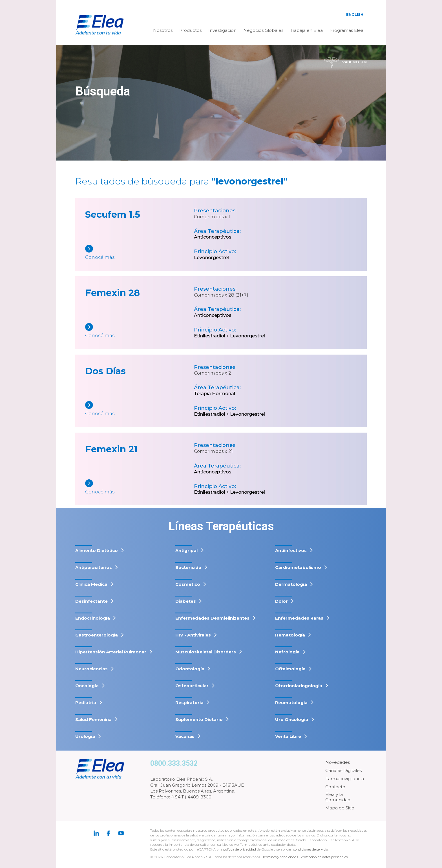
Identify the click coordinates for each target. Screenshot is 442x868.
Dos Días (105, 371)
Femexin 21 (111, 449)
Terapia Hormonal (215, 394)
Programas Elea (346, 30)
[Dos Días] (140, 409)
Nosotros (163, 30)
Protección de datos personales (327, 857)
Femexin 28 (112, 293)
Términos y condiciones (281, 857)
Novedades (338, 762)
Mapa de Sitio (340, 808)
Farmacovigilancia (345, 779)
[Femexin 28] (140, 331)
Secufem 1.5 (113, 214)
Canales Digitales (343, 770)
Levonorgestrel (211, 258)
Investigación (222, 30)
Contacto (335, 787)
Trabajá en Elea (306, 30)
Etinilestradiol (210, 336)
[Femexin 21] (140, 487)
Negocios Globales (263, 30)
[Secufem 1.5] (140, 253)
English (355, 14)
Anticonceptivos (213, 237)
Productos (190, 30)
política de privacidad (241, 849)
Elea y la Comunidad (338, 797)
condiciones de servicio (312, 849)
